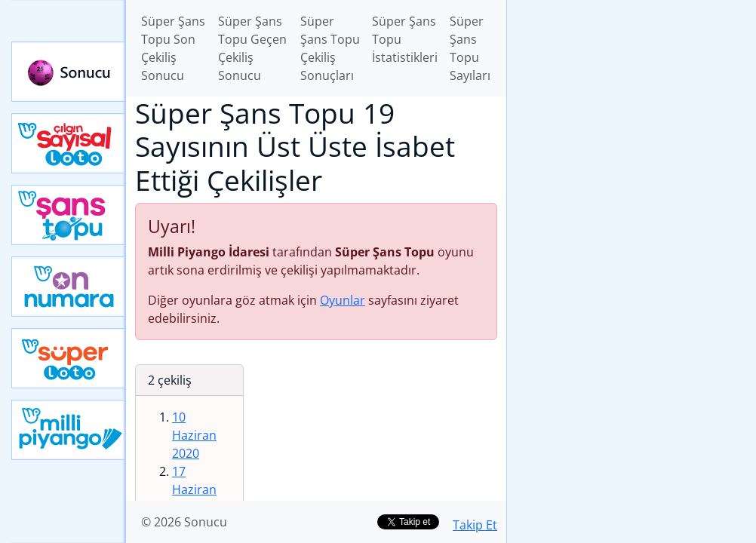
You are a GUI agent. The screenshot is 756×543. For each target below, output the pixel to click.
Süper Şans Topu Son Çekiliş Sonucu (173, 48)
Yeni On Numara (69, 287)
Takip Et (475, 525)
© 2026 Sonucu (184, 522)
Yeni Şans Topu (69, 215)
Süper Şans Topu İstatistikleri (405, 39)
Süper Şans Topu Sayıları (470, 48)
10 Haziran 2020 (194, 435)
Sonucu (69, 72)
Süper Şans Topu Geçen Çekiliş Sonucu (252, 48)
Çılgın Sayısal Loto (69, 143)
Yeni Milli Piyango (69, 430)
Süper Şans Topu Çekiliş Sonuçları (330, 48)
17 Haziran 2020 (194, 489)
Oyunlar (343, 300)
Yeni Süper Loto (69, 358)
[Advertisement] (632, 106)
